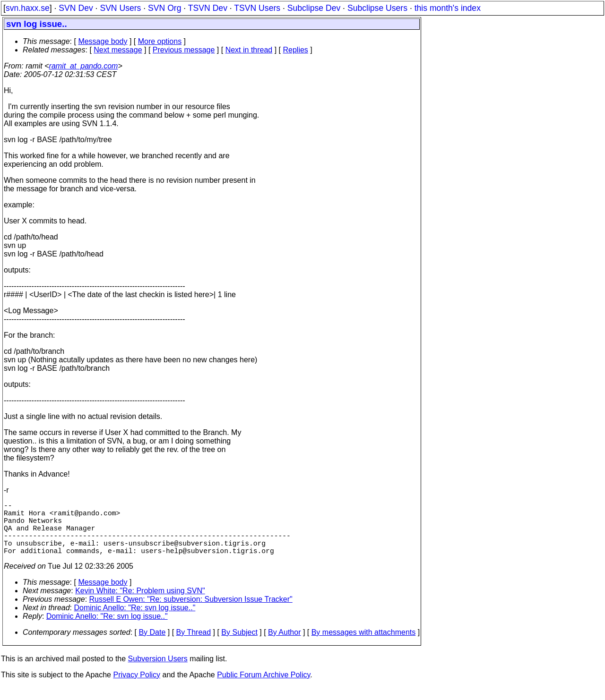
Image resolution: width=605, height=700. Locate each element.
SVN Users (120, 8)
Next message (118, 50)
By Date (152, 645)
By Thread (194, 645)
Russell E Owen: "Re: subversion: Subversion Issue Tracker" (191, 612)
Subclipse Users (377, 8)
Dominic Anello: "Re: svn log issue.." (135, 621)
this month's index (448, 8)
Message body (103, 41)
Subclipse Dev (314, 8)
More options (160, 41)
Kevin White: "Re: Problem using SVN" (140, 604)
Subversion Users (158, 672)
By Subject (239, 645)
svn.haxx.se (28, 8)
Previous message (184, 50)
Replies (296, 50)
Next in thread (249, 50)
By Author (284, 645)
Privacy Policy (137, 688)
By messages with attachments (364, 645)
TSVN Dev (208, 8)
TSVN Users (257, 8)
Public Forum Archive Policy (264, 688)
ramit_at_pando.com (84, 66)
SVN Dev (76, 8)
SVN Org (164, 8)
